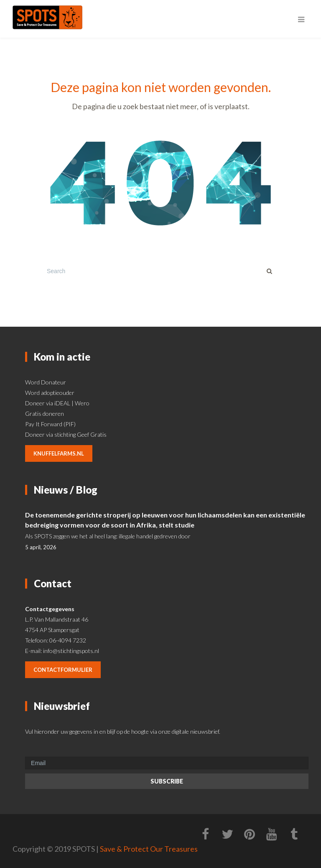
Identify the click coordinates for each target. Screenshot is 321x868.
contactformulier (63, 670)
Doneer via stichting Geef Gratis (66, 434)
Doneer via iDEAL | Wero (57, 403)
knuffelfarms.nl (59, 453)
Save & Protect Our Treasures (149, 849)
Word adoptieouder (50, 393)
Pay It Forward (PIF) (50, 424)
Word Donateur (46, 382)
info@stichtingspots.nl (71, 651)
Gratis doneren (45, 414)
